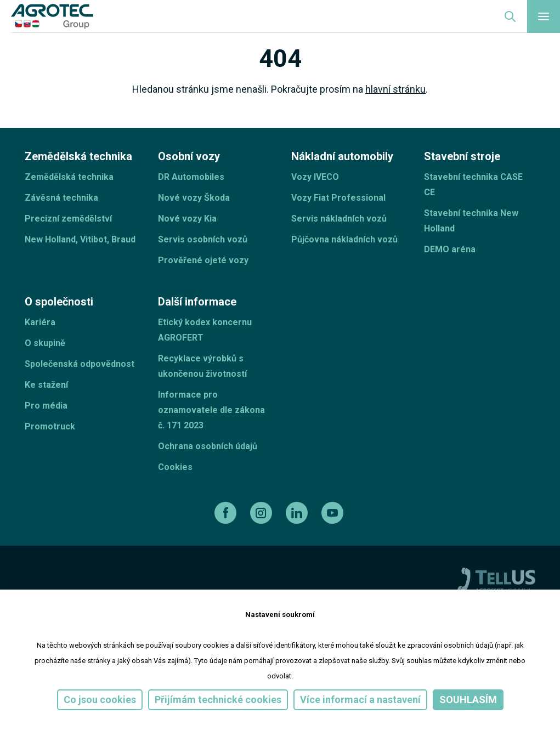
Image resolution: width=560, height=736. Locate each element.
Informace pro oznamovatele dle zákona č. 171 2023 (211, 410)
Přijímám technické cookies (218, 700)
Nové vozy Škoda (194, 198)
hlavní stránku (395, 89)
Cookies (175, 467)
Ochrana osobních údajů (208, 446)
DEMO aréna (450, 249)
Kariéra (40, 322)
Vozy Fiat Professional (338, 198)
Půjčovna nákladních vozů (344, 239)
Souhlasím (468, 700)
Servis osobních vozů (203, 239)
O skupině (45, 343)
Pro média (46, 406)
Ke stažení (46, 385)
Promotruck (50, 426)
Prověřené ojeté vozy (203, 260)
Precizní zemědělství (68, 219)
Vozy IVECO (315, 177)
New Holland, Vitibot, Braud (80, 239)
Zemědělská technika (69, 177)
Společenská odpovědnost (80, 364)
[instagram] (262, 513)
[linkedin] (298, 513)
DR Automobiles (191, 177)
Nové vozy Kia (187, 219)
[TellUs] (496, 580)
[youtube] (334, 513)
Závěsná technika (61, 198)
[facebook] (227, 513)
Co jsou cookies (100, 700)
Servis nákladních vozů (339, 219)
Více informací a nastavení (360, 700)
